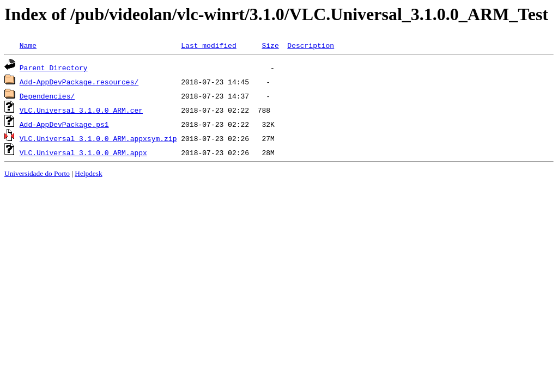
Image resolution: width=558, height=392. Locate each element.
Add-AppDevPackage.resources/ (79, 82)
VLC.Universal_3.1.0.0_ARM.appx (83, 152)
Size (270, 45)
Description (311, 45)
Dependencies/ (47, 96)
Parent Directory (54, 68)
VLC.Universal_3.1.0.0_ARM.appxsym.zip (98, 138)
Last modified (208, 45)
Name (28, 45)
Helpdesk (88, 173)
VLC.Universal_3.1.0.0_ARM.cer (81, 110)
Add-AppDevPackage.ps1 (64, 124)
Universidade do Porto (37, 173)
